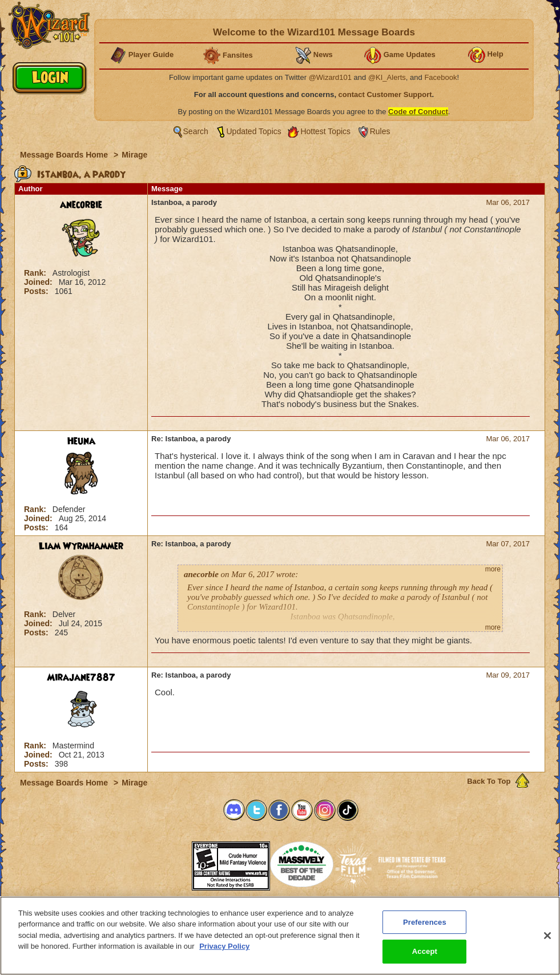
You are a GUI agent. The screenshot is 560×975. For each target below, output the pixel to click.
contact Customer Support (385, 94)
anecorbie (81, 205)
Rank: (36, 273)
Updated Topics (254, 131)
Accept (425, 958)
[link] (163, 862)
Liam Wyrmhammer (81, 546)
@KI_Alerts (387, 77)
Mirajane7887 (81, 678)
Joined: (39, 282)
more (493, 569)
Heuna (81, 441)
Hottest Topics (325, 131)
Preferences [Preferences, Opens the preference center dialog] (425, 928)
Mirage (134, 155)
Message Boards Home (65, 155)
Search (196, 131)
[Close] (547, 941)
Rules (380, 131)
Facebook (440, 77)
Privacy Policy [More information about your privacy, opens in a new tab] (224, 952)
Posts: (37, 291)
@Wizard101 (330, 77)
